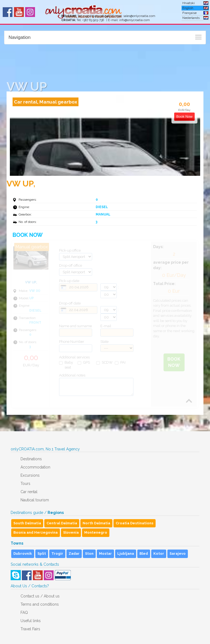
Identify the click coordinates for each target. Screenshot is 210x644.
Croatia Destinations (135, 523)
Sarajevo (178, 554)
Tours (25, 484)
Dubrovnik (23, 554)
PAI (120, 363)
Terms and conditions (40, 604)
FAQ (24, 613)
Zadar (74, 554)
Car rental (29, 492)
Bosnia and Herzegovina (36, 532)
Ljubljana (126, 554)
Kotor (159, 554)
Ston (89, 554)
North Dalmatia (96, 523)
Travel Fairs (30, 629)
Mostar (105, 554)
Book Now (174, 362)
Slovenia (71, 532)
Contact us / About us (40, 596)
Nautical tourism (35, 500)
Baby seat (66, 365)
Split (42, 554)
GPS (84, 363)
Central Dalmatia (62, 523)
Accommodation (35, 467)
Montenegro (96, 532)
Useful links (31, 621)
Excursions (30, 475)
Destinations (31, 459)
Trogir (57, 554)
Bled (144, 554)
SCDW (104, 363)
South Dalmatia (27, 523)
